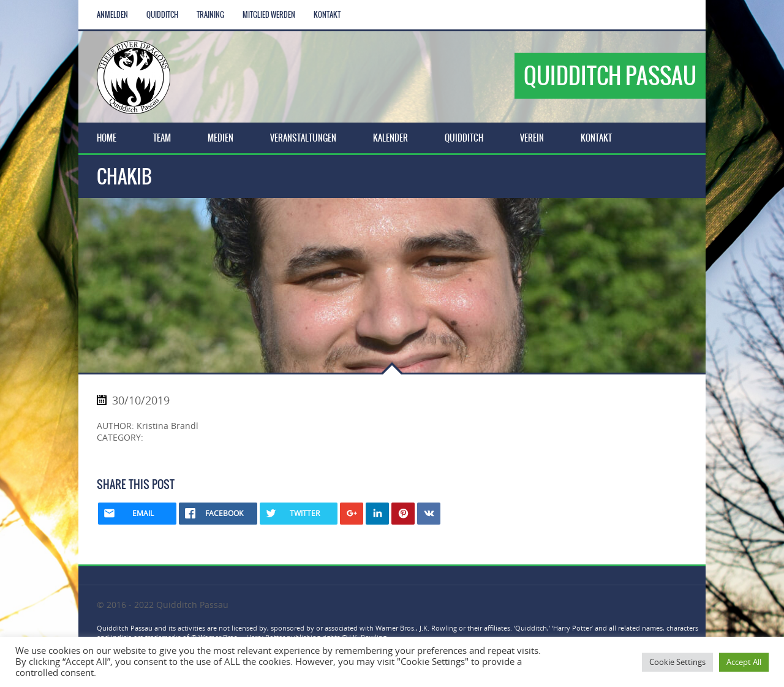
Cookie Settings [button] (677, 662)
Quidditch (162, 15)
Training (210, 15)
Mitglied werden (269, 15)
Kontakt (327, 15)
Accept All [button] (744, 662)
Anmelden (112, 15)
